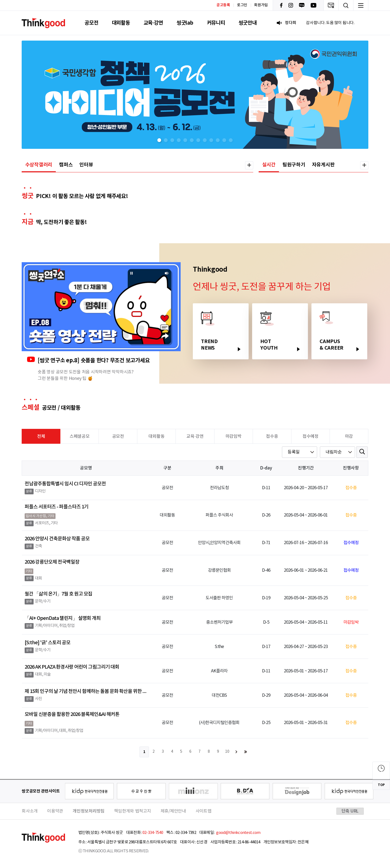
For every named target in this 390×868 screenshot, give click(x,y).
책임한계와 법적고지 (133, 811)
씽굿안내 (248, 23)
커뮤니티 (216, 23)
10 (227, 752)
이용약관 (55, 811)
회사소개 (30, 811)
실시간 (269, 165)
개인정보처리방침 (89, 811)
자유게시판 (323, 165)
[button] (159, 140)
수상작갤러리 (39, 165)
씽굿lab (185, 23)
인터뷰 (86, 165)
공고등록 (223, 5)
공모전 (91, 23)
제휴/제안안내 (173, 811)
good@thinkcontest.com (238, 833)
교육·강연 (153, 23)
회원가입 (261, 5)
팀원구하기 (294, 165)
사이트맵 (204, 811)
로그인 (242, 5)
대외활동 (121, 23)
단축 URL (350, 811)
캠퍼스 (66, 165)
